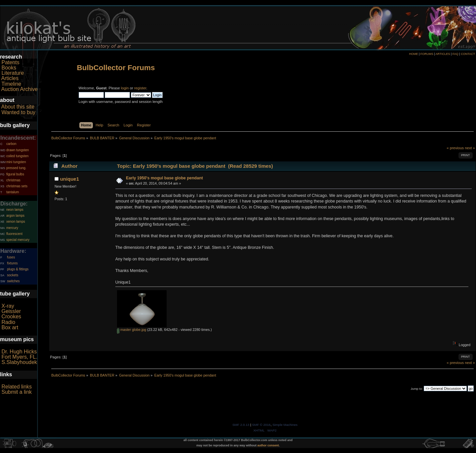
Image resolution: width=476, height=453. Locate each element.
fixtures (12, 263)
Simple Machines (285, 425)
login (125, 88)
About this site (18, 107)
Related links (17, 387)
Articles (10, 78)
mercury (12, 228)
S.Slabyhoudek (19, 362)
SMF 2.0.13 (241, 425)
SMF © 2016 (261, 425)
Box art (10, 327)
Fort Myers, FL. (19, 357)
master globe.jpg (132, 330)
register (140, 88)
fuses (11, 257)
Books (9, 68)
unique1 (70, 179)
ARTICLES (443, 54)
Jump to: (417, 389)
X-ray (8, 306)
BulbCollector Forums (116, 68)
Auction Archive (20, 89)
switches (13, 281)
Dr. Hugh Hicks (19, 352)
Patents (10, 62)
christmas (13, 180)
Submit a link (17, 392)
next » (470, 148)
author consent (268, 445)
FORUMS (427, 54)
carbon (11, 144)
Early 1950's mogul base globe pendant (164, 178)
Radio (8, 322)
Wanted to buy (18, 112)
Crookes (11, 317)
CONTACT (468, 54)
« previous (455, 148)
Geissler (11, 311)
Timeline (11, 84)
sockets (13, 275)
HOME (413, 54)
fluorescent (14, 234)
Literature (13, 73)
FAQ (456, 54)
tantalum (13, 192)
